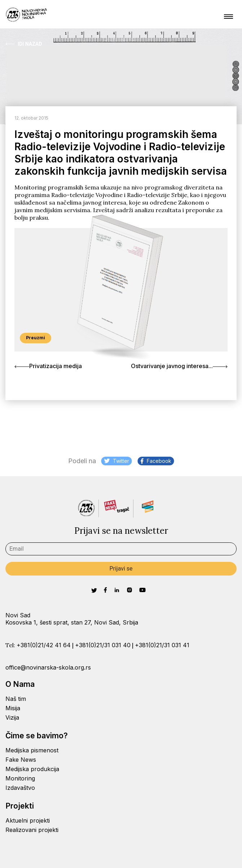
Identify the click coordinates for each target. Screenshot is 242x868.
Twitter (117, 461)
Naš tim (16, 699)
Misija (13, 708)
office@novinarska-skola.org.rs (48, 667)
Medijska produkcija (32, 769)
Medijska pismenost (32, 750)
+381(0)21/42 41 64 (44, 645)
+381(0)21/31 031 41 (162, 645)
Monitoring (20, 778)
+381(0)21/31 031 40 (103, 645)
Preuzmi (36, 338)
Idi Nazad (24, 44)
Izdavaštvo (20, 788)
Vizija (12, 717)
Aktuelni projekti (28, 820)
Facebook (156, 461)
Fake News (21, 760)
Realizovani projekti (32, 830)
